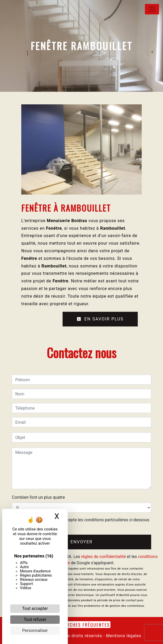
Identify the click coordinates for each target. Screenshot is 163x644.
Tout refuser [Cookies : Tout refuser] (35, 619)
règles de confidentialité (104, 557)
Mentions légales (123, 636)
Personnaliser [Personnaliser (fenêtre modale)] (35, 630)
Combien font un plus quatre (38, 497)
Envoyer (81, 542)
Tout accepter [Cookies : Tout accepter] (35, 608)
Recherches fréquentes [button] (81, 625)
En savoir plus (100, 319)
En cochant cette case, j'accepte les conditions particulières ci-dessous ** (83, 523)
